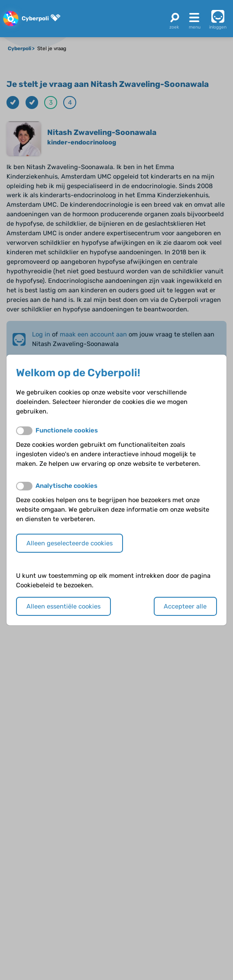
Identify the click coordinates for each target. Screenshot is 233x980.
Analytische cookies (66, 486)
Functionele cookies (67, 430)
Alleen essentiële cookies (63, 606)
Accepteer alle (185, 606)
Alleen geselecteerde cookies (70, 543)
